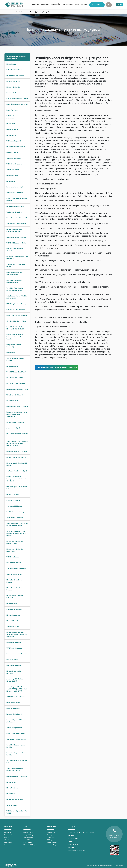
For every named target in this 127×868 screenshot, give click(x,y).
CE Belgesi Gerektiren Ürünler (17, 321)
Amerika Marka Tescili (14, 665)
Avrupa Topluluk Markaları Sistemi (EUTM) (15, 680)
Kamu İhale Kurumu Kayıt (15, 187)
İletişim (6, 845)
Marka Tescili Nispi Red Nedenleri (14, 589)
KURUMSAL (45, 4)
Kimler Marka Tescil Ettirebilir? (17, 218)
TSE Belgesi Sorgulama (14, 164)
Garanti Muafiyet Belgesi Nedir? (17, 315)
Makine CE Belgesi (13, 495)
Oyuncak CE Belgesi (13, 500)
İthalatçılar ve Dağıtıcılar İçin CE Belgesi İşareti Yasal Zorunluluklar (17, 414)
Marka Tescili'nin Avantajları (16, 147)
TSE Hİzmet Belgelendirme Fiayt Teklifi (17, 812)
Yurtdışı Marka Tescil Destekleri (17, 654)
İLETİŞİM (84, 4)
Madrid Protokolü (12, 366)
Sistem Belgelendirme (14, 93)
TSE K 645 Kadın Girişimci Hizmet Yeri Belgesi (15, 770)
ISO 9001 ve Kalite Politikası (16, 310)
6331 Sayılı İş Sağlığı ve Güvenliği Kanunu (14, 281)
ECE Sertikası (11, 353)
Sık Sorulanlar (11, 181)
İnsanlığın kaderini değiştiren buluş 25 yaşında (16, 57)
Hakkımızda (8, 832)
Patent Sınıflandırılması (14, 70)
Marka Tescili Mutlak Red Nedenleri (15, 581)
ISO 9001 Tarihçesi (13, 152)
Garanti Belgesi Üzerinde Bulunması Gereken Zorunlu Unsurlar (16, 337)
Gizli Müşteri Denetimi (14, 563)
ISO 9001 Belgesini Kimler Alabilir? (15, 250)
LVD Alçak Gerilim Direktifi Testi (17, 389)
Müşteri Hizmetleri (13, 175)
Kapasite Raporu (28, 832)
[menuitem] (45, 4)
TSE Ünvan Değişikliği (14, 141)
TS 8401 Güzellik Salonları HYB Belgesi (17, 762)
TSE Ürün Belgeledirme (14, 728)
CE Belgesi (50, 840)
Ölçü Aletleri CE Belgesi (14, 506)
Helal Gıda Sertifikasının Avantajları (14, 117)
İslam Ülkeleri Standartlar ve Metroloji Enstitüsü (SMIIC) (16, 328)
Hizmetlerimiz (16, 12)
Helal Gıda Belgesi (52, 845)
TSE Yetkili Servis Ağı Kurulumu (17, 568)
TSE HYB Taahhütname (14, 574)
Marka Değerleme (52, 842)
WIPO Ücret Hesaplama (14, 648)
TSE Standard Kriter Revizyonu (17, 224)
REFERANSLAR (68, 4)
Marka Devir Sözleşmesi (15, 799)
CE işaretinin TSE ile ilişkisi (15, 422)
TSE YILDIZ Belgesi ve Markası (17, 243)
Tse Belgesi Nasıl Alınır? (15, 212)
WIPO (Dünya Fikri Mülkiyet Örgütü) (15, 359)
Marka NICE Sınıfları (13, 621)
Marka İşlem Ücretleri (14, 615)
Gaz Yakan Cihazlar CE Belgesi (17, 471)
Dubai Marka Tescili (13, 708)
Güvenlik (7, 840)
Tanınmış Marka (12, 805)
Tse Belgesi (50, 835)
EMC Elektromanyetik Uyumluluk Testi (17, 435)
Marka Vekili (11, 124)
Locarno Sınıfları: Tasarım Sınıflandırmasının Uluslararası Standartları (16, 634)
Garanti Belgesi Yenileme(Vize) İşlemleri (17, 200)
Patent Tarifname (12, 110)
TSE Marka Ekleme (13, 170)
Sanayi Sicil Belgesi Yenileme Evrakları (16, 754)
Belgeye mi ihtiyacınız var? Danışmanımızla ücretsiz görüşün (57, 367)
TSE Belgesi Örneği (13, 627)
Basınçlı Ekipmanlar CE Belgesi (17, 452)
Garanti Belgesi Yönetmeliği (16, 733)
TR (118, 5)
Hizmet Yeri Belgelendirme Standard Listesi (15, 542)
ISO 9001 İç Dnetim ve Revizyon (17, 304)
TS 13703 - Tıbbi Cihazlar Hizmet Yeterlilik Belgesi (15, 289)
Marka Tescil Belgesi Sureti (16, 206)
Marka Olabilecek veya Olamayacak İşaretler (14, 230)
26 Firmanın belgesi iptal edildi (16, 237)
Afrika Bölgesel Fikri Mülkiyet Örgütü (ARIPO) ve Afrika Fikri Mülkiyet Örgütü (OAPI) (16, 689)
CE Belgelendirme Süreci (15, 378)
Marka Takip (11, 794)
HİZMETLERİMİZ (56, 4)
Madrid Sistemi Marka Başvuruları (14, 672)
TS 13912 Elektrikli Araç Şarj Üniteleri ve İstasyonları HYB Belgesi (16, 533)
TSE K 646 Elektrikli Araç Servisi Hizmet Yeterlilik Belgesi (17, 524)
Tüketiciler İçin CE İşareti (15, 395)
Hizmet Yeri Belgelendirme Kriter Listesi (15, 550)
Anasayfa (7, 12)
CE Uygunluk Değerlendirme (16, 383)
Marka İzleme (11, 782)
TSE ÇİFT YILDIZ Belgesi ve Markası (16, 266)
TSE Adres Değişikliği (13, 158)
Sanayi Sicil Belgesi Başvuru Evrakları (16, 746)
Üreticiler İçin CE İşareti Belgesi (17, 406)
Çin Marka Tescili (12, 660)
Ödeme (6, 837)
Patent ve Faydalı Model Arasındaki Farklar (14, 273)
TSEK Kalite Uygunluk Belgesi (16, 739)
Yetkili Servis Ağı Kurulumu (15, 193)
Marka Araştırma (12, 788)
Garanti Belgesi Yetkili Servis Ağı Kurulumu (16, 721)
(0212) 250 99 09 (73, 839)
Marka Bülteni (11, 135)
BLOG (77, 4)
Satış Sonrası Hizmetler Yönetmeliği (14, 346)
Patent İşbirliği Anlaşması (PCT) (17, 104)
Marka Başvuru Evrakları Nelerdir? (15, 597)
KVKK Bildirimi (8, 842)
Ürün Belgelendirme (13, 81)
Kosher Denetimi (12, 129)
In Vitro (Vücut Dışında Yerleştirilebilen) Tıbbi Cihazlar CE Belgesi (17, 479)
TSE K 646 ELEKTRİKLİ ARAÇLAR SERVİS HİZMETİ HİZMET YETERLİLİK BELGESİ (17, 444)
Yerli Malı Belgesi (28, 837)
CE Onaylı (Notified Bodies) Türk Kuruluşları (17, 258)
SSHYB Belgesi (28, 842)
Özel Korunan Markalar (14, 609)
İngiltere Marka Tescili (14, 714)
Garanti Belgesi (28, 840)
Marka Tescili (51, 832)
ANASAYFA (35, 4)
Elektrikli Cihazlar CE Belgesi (16, 457)
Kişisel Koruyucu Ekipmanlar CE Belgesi (17, 488)
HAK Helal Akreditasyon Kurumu (17, 99)
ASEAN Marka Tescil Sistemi (16, 697)
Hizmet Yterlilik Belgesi (30, 845)
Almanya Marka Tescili (14, 642)
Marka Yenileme (12, 604)
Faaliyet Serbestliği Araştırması (17, 776)
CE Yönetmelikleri (12, 401)
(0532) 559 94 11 (73, 844)
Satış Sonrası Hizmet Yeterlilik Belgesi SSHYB (16, 297)
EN (121, 5)
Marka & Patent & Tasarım (15, 76)
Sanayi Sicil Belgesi (29, 835)
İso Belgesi (50, 837)
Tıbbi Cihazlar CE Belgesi (15, 518)
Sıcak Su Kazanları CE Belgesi (16, 512)
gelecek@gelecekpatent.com (76, 850)
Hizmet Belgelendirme (14, 87)
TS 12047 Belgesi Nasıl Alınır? (16, 372)
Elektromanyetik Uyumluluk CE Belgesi (17, 464)
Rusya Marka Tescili (13, 703)
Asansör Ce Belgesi (13, 428)
